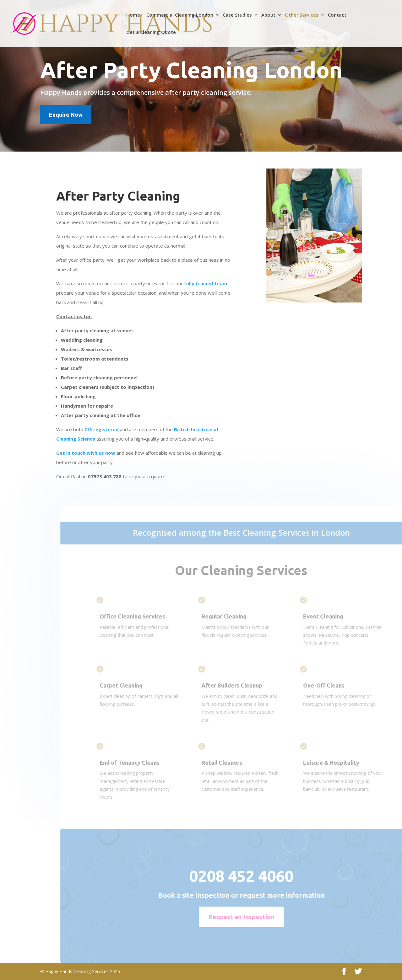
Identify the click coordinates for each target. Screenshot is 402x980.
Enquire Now (66, 115)
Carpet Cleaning (135, 685)
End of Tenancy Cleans (144, 763)
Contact (337, 15)
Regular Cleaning (238, 616)
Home (133, 15)
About (268, 15)
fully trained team (203, 283)
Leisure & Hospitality (345, 763)
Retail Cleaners (236, 763)
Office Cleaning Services (147, 616)
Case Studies (237, 15)
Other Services (302, 15)
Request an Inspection (255, 917)
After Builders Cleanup (246, 685)
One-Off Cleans (338, 685)
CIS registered (99, 429)
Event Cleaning (337, 616)
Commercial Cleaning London (180, 15)
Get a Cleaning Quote (151, 32)
